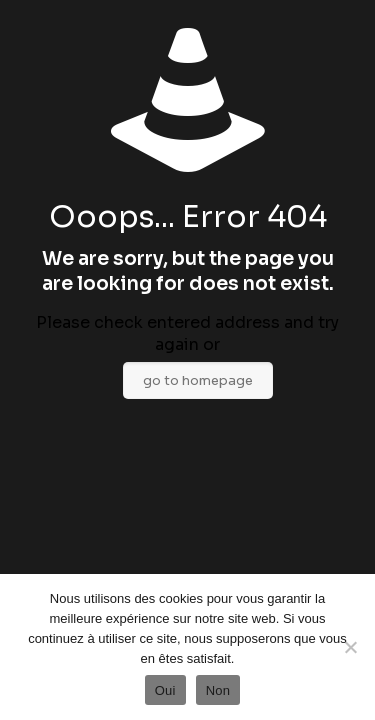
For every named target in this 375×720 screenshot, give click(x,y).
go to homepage (198, 380)
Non (218, 690)
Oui (165, 690)
